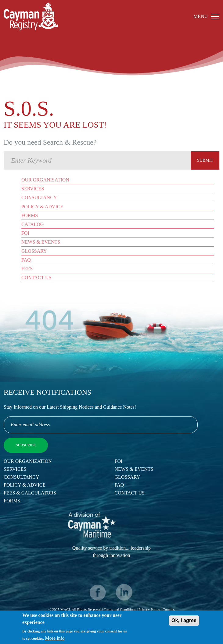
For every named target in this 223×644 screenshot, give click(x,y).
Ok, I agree (184, 622)
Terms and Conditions (120, 610)
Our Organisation (45, 180)
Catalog (32, 224)
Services (33, 189)
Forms (30, 215)
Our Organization (28, 461)
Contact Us (36, 278)
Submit (205, 160)
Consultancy (39, 197)
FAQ (26, 260)
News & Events (41, 242)
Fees (27, 269)
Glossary (34, 251)
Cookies (169, 610)
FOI (25, 233)
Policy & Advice (42, 207)
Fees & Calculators (30, 493)
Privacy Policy (149, 610)
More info (55, 640)
